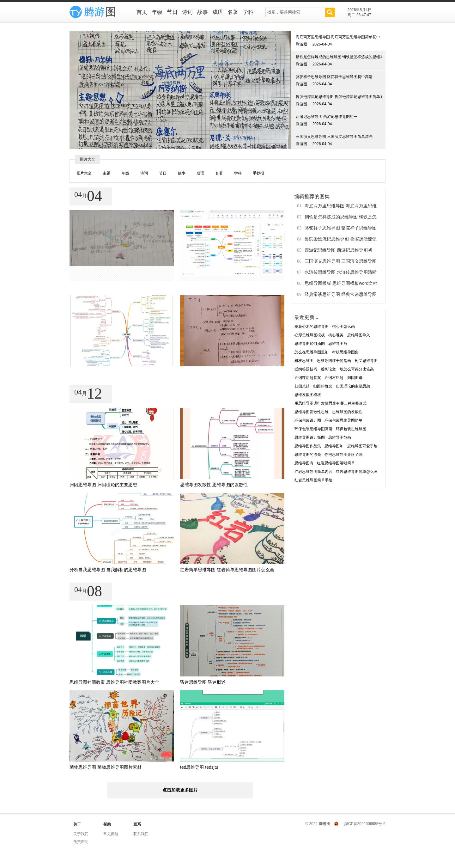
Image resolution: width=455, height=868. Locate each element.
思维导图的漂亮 (308, 455)
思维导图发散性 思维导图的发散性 (214, 485)
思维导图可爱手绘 (362, 446)
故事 (203, 12)
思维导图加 (334, 446)
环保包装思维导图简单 (343, 420)
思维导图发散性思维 (312, 412)
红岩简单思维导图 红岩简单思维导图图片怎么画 (227, 570)
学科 (248, 12)
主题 (106, 173)
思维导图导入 (359, 335)
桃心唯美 (336, 335)
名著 (233, 12)
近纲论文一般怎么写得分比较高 (347, 369)
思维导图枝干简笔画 (334, 361)
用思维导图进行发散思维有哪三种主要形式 (331, 403)
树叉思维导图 (366, 361)
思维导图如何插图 (310, 344)
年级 (157, 12)
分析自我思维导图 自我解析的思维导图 (108, 570)
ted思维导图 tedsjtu (199, 767)
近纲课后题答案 (308, 378)
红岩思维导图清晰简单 (336, 463)
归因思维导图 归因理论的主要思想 (103, 485)
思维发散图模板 (308, 395)
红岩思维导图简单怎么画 (357, 472)
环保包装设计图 (308, 420)
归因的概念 (323, 386)
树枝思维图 (304, 361)
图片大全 (84, 173)
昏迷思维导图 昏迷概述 (203, 682)
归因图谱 (355, 378)
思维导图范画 (340, 437)
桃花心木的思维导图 (312, 327)
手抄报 (258, 173)
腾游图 (325, 824)
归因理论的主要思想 (353, 386)
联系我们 (141, 834)
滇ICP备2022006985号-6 (364, 824)
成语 (218, 12)
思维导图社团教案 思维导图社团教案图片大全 (114, 682)
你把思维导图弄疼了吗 (343, 455)
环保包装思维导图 (351, 429)
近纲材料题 (334, 378)
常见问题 (111, 834)
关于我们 (81, 834)
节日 (172, 12)
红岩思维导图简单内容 (313, 472)
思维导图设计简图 (310, 437)
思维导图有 (304, 463)
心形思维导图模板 (310, 335)
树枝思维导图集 (345, 352)
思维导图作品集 (308, 446)
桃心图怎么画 (343, 327)
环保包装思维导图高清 (313, 429)
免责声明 (81, 842)
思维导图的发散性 (347, 412)
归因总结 (302, 386)
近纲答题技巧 (306, 369)
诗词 (187, 12)
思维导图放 (338, 344)
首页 (142, 12)
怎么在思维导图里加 (312, 352)
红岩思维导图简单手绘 (313, 480)
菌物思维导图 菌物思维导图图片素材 (106, 767)
